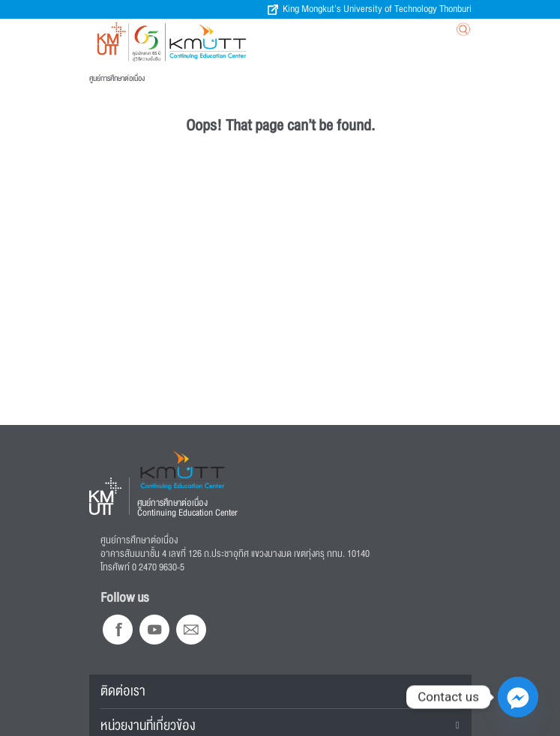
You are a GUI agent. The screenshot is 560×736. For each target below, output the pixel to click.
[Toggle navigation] (388, 33)
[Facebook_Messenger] (518, 697)
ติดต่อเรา (123, 691)
